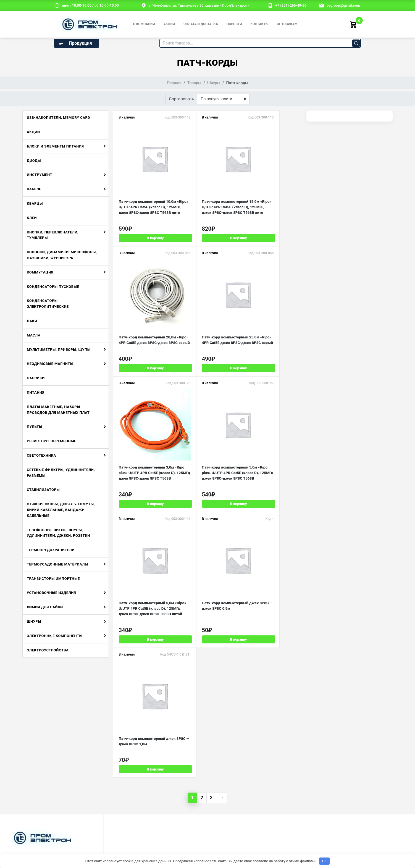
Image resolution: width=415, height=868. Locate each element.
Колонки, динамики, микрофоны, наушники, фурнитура (62, 255)
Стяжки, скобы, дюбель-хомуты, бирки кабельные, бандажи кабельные (61, 510)
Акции (169, 24)
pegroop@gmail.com (343, 5)
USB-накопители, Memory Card (58, 118)
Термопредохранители (51, 550)
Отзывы (16, 774)
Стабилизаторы (43, 490)
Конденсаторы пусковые (53, 287)
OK (325, 861)
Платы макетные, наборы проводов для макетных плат (58, 410)
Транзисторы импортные (53, 579)
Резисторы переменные (52, 441)
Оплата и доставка (201, 24)
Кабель (34, 189)
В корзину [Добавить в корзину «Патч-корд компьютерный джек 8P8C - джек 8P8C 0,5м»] (208, 498)
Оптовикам (287, 24)
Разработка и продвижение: (299, 816)
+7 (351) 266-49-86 (291, 5)
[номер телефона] (270, 5)
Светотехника (41, 455)
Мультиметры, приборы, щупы (59, 350)
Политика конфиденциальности (201, 816)
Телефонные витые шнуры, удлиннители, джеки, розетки (58, 533)
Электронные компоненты (55, 636)
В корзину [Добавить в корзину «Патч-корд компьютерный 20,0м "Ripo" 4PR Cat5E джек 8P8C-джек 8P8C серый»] (271, 234)
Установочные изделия (51, 593)
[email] (322, 5)
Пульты (35, 427)
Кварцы (35, 203)
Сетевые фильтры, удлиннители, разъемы (61, 473)
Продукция (75, 43)
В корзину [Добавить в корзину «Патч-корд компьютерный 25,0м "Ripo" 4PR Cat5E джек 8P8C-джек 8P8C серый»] (145, 366)
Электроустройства (48, 650)
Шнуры (34, 621)
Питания (36, 392)
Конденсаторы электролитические (48, 304)
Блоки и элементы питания (55, 146)
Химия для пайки (45, 607)
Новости (234, 24)
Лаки (32, 321)
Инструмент (40, 175)
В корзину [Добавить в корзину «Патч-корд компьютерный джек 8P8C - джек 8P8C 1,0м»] (271, 498)
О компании (144, 24)
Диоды (34, 161)
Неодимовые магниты (50, 364)
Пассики (36, 378)
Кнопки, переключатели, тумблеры (53, 235)
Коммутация (40, 272)
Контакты (260, 24)
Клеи (32, 218)
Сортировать (182, 99)
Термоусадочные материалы (57, 564)
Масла (34, 335)
